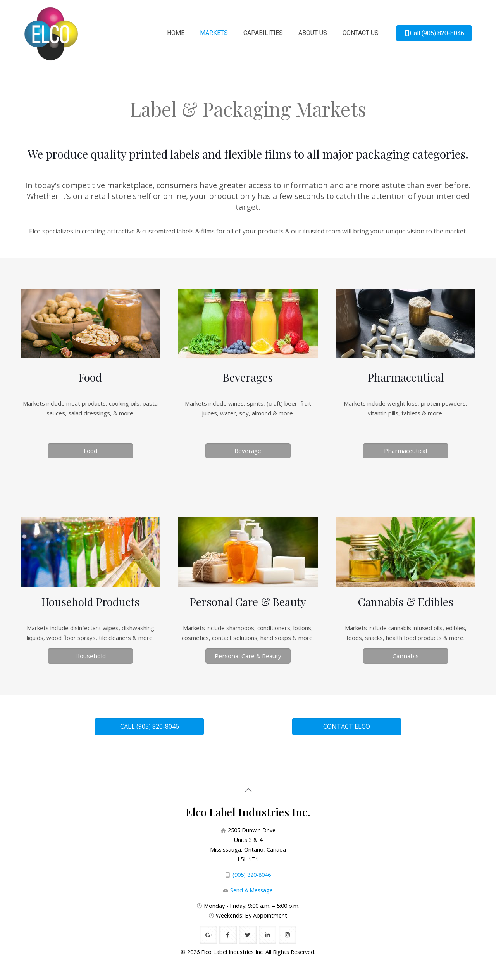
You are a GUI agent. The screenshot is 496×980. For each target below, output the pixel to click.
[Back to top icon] (248, 790)
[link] (90, 323)
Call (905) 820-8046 (434, 33)
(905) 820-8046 (252, 875)
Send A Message (251, 890)
